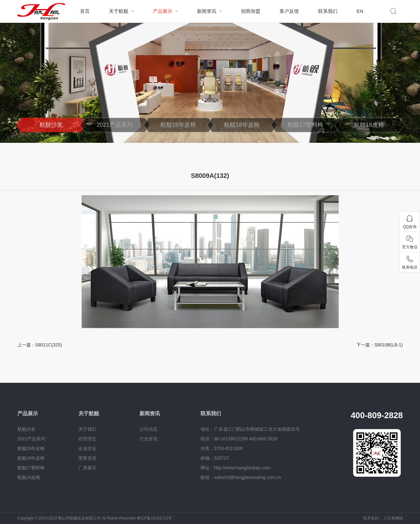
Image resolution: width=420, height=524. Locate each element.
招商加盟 (251, 11)
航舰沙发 (51, 125)
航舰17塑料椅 (305, 125)
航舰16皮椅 (369, 125)
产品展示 (163, 11)
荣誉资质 (87, 458)
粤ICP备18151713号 (154, 518)
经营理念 (87, 439)
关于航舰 (119, 11)
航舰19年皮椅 (178, 125)
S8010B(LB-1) (389, 345)
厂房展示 (87, 468)
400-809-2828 (377, 415)
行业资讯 (148, 439)
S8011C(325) (49, 345)
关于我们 (87, 429)
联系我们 (328, 11)
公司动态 (148, 429)
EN (360, 11)
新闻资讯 (207, 11)
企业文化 (87, 448)
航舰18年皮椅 (242, 125)
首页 (85, 11)
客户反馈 (289, 11)
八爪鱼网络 (393, 518)
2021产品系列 (114, 125)
